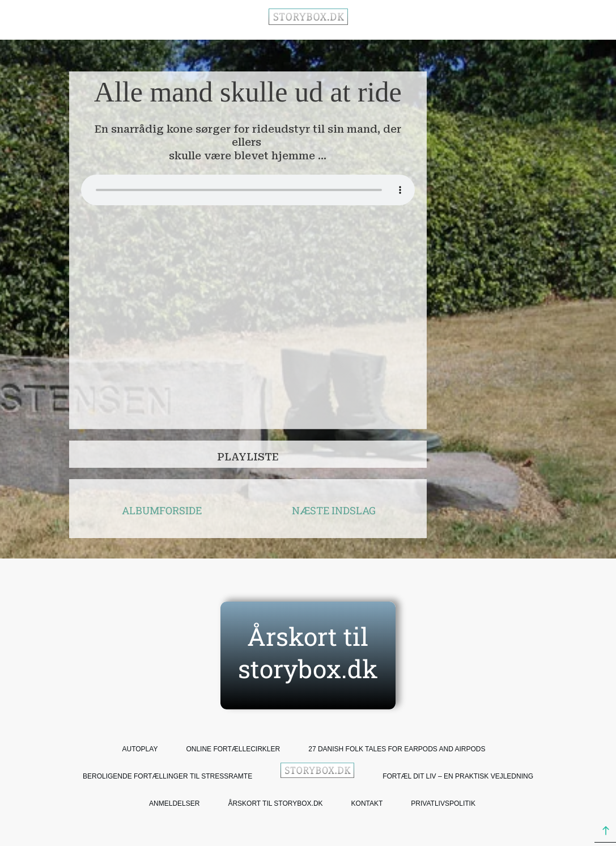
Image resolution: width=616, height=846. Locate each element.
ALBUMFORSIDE (162, 510)
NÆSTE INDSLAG (334, 510)
